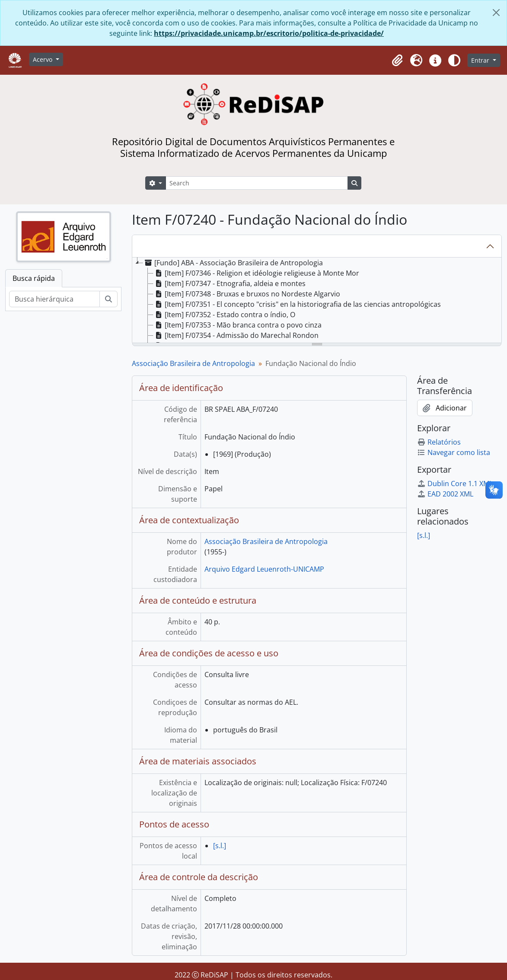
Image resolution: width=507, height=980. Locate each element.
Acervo (43, 59)
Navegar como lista (454, 452)
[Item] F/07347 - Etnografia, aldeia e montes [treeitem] (230, 283)
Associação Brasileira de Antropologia (193, 363)
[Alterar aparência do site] (454, 60)
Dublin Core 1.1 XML (455, 484)
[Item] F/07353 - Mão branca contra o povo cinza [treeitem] (238, 325)
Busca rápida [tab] (34, 278)
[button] (397, 60)
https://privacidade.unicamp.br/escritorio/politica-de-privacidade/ (269, 33)
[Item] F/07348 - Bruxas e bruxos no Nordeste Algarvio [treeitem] (247, 294)
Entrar (481, 60)
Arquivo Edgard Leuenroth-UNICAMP (264, 569)
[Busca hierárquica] (54, 299)
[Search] (257, 183)
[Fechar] (496, 13)
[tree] (317, 301)
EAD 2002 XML (445, 494)
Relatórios (439, 442)
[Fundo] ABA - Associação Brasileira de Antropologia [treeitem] (233, 263)
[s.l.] (220, 846)
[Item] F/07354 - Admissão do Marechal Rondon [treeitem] (236, 335)
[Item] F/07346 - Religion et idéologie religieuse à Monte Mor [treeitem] (256, 273)
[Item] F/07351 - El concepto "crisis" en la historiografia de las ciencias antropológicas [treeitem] (297, 304)
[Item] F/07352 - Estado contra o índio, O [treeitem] (224, 315)
